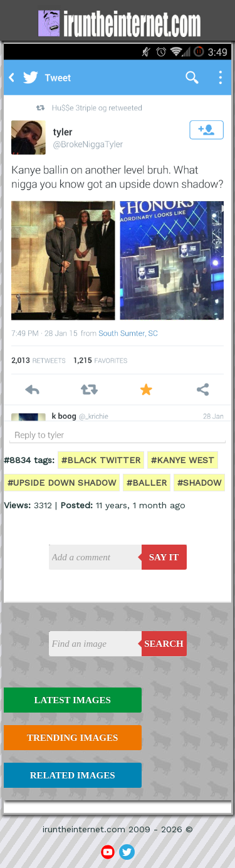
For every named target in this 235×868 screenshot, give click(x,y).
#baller (147, 483)
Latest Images (72, 700)
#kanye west (183, 460)
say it (164, 557)
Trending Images (72, 738)
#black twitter (101, 460)
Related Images (73, 775)
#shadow (199, 483)
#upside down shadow (62, 483)
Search (164, 644)
